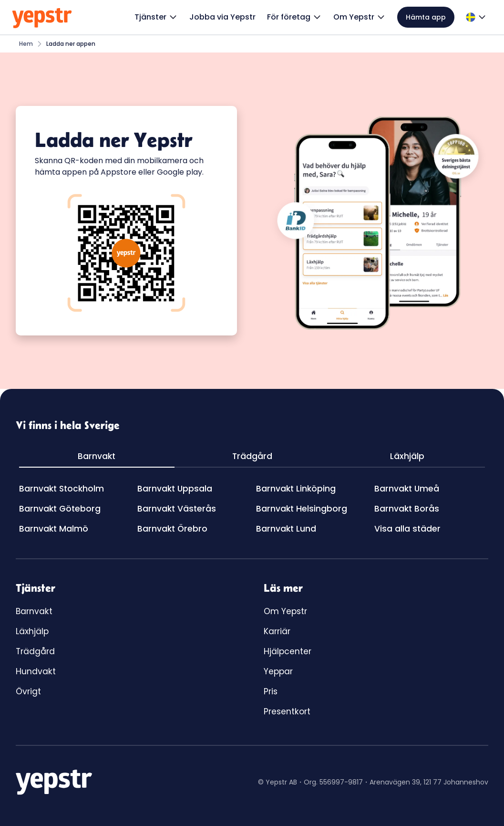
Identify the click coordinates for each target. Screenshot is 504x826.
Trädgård (35, 651)
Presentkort (287, 711)
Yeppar (278, 671)
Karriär (277, 631)
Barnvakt (34, 611)
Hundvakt (36, 671)
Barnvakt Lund (286, 529)
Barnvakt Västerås (177, 509)
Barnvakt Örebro (172, 529)
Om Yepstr (285, 611)
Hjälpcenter (288, 651)
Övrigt (28, 691)
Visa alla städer (407, 529)
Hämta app (426, 17)
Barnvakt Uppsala (175, 489)
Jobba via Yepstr (222, 17)
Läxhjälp (32, 631)
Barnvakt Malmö (54, 529)
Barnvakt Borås (407, 509)
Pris (271, 691)
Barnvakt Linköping (296, 489)
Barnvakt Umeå (407, 489)
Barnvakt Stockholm (62, 489)
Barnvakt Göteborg (60, 509)
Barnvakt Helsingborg (302, 509)
